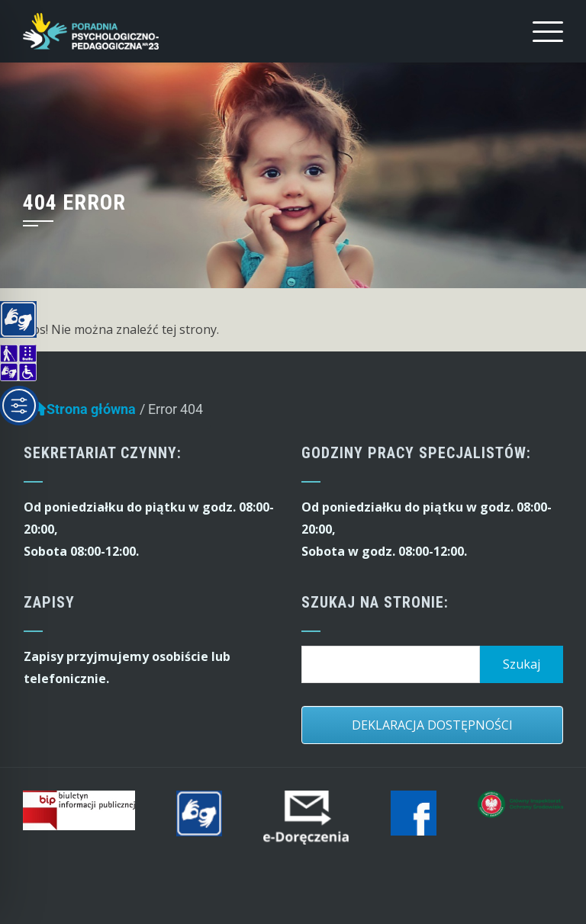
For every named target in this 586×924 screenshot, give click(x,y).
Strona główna (83, 412)
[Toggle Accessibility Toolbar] (19, 406)
